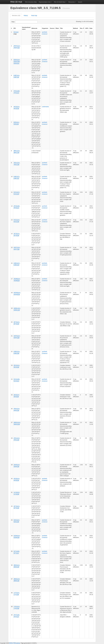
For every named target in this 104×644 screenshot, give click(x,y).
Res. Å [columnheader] (82, 28)
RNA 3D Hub (16, 2)
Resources (71, 2)
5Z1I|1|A (16, 32)
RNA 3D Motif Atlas (60, 2)
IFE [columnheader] (15, 28)
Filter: (18, 22)
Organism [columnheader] (45, 28)
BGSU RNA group (15, 643)
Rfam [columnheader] (57, 28)
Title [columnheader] (61, 28)
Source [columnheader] (52, 28)
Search (80, 2)
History (26, 15)
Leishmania (45, 107)
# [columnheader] (11, 28)
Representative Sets (45, 2)
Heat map (34, 15)
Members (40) (16, 15)
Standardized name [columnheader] (26, 28)
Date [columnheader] (91, 28)
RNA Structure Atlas (31, 2)
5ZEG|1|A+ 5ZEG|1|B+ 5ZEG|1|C (17, 62)
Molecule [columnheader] (34, 28)
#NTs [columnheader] (87, 28)
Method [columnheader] (75, 28)
